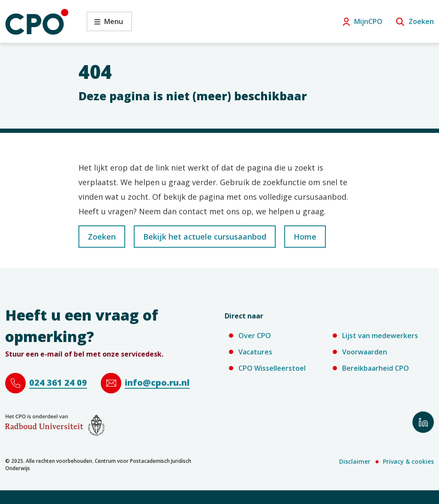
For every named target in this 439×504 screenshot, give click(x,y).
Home (305, 237)
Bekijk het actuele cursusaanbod (205, 237)
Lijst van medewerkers (380, 336)
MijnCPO (368, 21)
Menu (105, 24)
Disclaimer (355, 461)
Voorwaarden (365, 352)
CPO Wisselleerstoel (272, 368)
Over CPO (255, 336)
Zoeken (421, 21)
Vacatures (255, 352)
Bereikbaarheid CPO (376, 368)
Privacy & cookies (408, 461)
